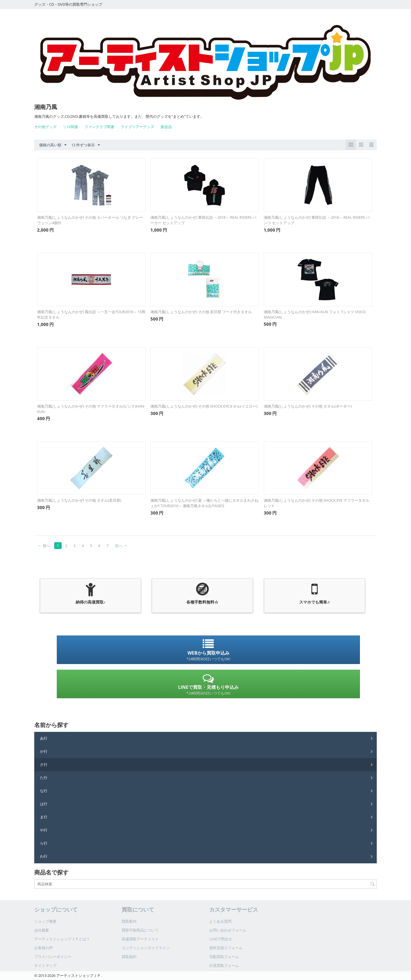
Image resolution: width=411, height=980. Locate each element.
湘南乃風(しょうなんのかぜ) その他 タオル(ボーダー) (308, 406)
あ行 (44, 738)
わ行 (44, 856)
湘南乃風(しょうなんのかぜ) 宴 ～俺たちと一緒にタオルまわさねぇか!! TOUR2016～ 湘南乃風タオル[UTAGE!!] (204, 503)
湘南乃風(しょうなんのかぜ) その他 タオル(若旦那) (79, 500)
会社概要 (42, 930)
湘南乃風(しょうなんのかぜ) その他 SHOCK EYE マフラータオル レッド (317, 503)
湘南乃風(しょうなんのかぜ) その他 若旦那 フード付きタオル (203, 312)
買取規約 (129, 957)
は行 (44, 804)
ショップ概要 (45, 921)
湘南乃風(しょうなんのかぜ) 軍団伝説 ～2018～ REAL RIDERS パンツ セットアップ (317, 220)
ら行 (44, 843)
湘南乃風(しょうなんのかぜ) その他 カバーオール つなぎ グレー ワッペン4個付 (91, 220)
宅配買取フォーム (224, 957)
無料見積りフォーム (226, 948)
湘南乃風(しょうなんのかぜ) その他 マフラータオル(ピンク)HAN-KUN (91, 409)
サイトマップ (45, 965)
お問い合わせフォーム (228, 930)
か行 (44, 751)
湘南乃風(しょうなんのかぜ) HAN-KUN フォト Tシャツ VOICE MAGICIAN (315, 314)
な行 (44, 791)
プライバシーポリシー (53, 957)
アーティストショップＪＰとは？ (62, 939)
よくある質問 (220, 921)
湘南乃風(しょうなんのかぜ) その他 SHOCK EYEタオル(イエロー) (204, 406)
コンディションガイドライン (146, 948)
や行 (44, 830)
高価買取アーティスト (140, 939)
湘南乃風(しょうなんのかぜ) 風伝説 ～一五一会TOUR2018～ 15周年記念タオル (91, 314)
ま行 (44, 817)
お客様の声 (44, 948)
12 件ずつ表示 (86, 145)
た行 (44, 777)
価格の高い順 (53, 145)
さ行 (44, 764)
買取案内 (129, 921)
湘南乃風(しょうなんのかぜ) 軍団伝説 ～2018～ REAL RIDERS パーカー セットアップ (203, 220)
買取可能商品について (140, 930)
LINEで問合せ (221, 939)
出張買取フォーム (224, 965)
